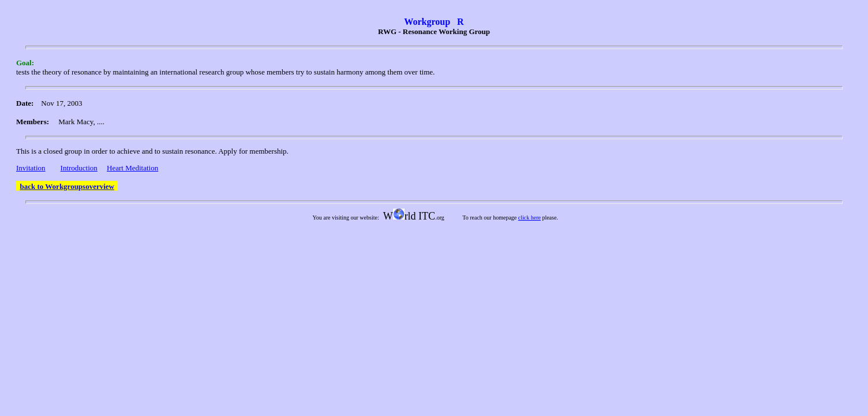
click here (530, 218)
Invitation (31, 168)
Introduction (79, 168)
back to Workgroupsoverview (67, 186)
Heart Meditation (132, 168)
